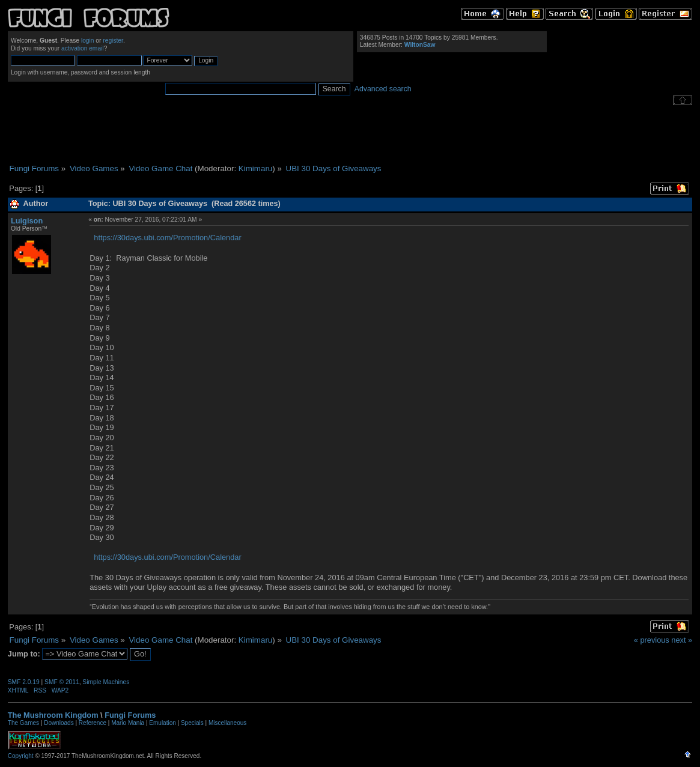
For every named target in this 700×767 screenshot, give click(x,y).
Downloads (59, 723)
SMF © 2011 (62, 682)
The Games (23, 723)
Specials (192, 723)
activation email (83, 48)
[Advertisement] (350, 135)
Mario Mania (128, 723)
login (88, 41)
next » (682, 640)
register (113, 41)
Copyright (21, 756)
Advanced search (383, 89)
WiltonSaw (420, 45)
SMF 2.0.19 (24, 682)
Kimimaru (255, 168)
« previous (652, 640)
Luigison (27, 221)
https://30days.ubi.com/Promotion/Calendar (167, 238)
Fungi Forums (130, 715)
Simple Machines (106, 682)
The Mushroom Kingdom (53, 715)
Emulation (162, 723)
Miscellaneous (227, 723)
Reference (93, 723)
